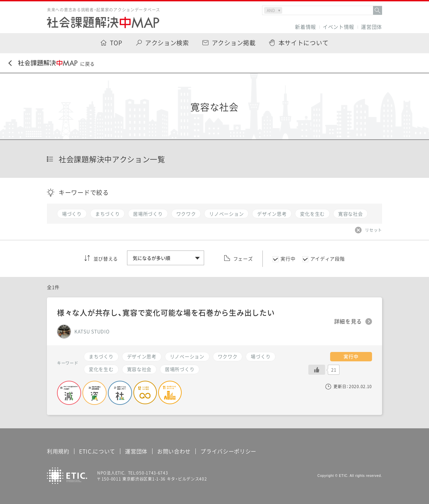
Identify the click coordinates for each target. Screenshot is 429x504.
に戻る (52, 63)
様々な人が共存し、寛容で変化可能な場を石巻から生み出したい (166, 312)
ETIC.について (97, 451)
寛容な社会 (139, 369)
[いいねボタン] (317, 370)
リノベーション (187, 356)
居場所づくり (180, 369)
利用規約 (58, 451)
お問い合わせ (174, 451)
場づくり (261, 356)
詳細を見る (348, 321)
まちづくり (101, 356)
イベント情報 (339, 27)
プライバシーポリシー (228, 451)
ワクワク (228, 356)
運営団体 (372, 27)
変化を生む (101, 369)
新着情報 (305, 27)
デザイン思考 (142, 356)
